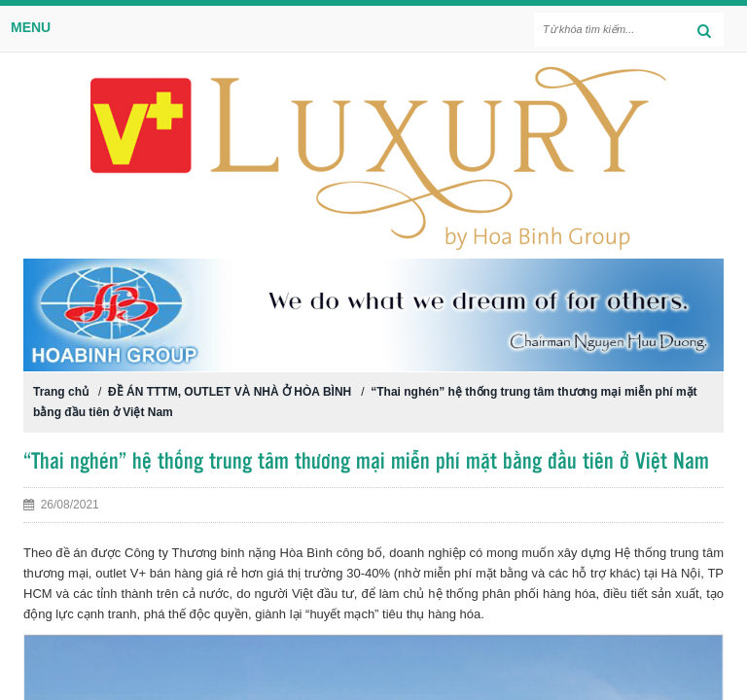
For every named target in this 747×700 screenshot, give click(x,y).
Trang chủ (61, 392)
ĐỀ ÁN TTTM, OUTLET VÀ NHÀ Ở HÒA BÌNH (230, 392)
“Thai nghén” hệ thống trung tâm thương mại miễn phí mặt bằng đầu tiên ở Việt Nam (366, 462)
